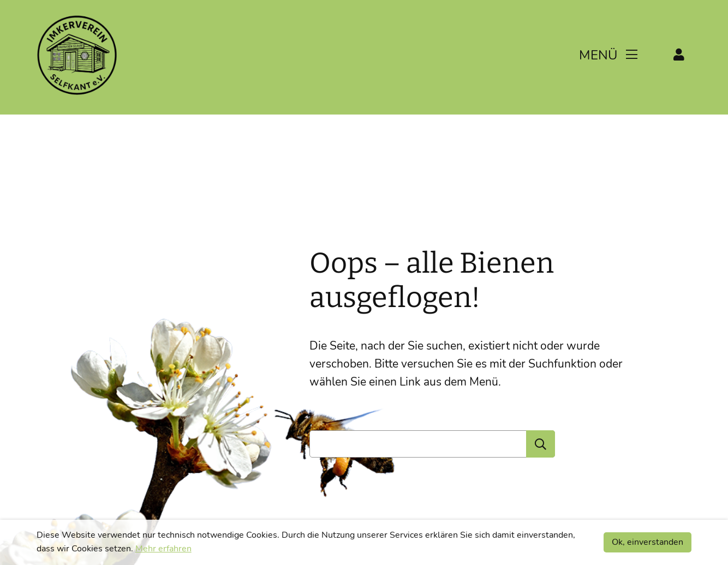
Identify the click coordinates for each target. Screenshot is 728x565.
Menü (608, 55)
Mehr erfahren (163, 549)
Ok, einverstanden (648, 542)
